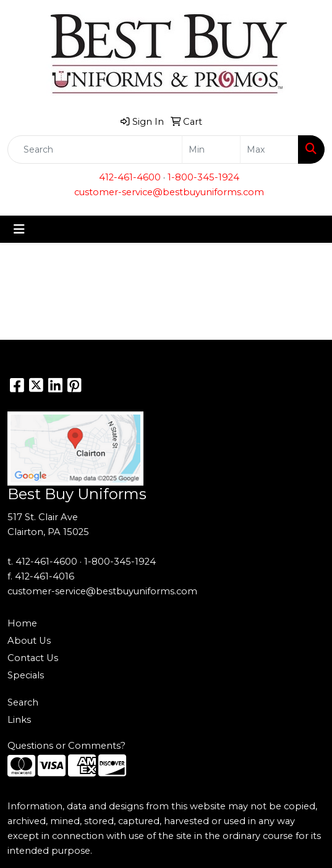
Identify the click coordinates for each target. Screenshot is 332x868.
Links (19, 720)
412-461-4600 (130, 177)
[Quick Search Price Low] (211, 150)
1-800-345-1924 (203, 177)
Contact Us (33, 658)
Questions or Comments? (66, 746)
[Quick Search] (95, 150)
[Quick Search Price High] (269, 150)
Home (22, 623)
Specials (26, 675)
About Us (29, 641)
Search (23, 702)
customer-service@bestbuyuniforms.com (169, 192)
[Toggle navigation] (19, 229)
